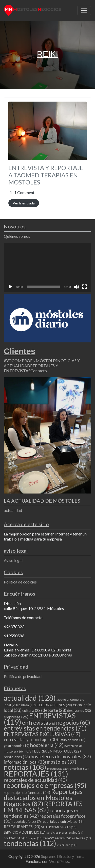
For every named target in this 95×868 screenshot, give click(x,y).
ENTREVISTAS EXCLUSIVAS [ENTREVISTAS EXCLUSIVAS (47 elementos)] (42, 734)
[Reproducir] (10, 287)
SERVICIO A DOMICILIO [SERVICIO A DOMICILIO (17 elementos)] (25, 832)
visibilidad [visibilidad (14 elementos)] (67, 845)
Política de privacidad (23, 676)
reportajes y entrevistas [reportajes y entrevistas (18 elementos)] (63, 822)
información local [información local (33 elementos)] (25, 762)
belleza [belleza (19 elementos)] (27, 705)
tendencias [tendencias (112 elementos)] (30, 843)
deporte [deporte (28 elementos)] (54, 710)
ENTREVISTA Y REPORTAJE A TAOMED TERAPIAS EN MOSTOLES (46, 175)
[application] (48, 267)
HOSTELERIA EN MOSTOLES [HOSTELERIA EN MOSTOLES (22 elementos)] (52, 751)
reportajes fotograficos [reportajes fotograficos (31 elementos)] (45, 819)
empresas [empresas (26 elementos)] (16, 717)
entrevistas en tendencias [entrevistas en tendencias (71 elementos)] (45, 728)
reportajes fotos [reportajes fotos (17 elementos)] (27, 822)
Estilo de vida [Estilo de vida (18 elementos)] (72, 740)
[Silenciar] (77, 287)
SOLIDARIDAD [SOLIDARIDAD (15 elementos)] (16, 838)
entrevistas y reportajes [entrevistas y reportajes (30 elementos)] (31, 740)
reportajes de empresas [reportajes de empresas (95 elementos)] (45, 785)
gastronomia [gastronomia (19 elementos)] (17, 746)
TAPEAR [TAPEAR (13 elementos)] (83, 838)
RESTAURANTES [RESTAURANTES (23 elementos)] (22, 827)
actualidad (13, 510)
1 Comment (24, 192)
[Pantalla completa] (85, 287)
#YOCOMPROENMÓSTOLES (31, 360)
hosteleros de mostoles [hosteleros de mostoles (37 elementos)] (61, 756)
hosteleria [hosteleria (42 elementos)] (47, 745)
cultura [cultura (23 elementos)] (32, 710)
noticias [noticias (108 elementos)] (25, 767)
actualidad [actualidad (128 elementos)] (30, 698)
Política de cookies (20, 582)
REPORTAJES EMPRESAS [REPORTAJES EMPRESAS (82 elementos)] (43, 807)
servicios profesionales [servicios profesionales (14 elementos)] (65, 832)
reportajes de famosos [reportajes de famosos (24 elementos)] (27, 792)
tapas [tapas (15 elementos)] (36, 838)
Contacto (39, 371)
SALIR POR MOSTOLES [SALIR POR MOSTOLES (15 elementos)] (59, 827)
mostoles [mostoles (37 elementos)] (62, 762)
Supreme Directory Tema (63, 856)
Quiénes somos (17, 236)
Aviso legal (13, 560)
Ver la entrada (24, 203)
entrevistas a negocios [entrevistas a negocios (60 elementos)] (56, 722)
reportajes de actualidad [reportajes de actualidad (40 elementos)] (35, 780)
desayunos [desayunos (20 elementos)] (79, 710)
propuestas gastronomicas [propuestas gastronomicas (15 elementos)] (68, 769)
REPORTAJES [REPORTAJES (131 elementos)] (36, 774)
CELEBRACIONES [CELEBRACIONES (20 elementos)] (54, 705)
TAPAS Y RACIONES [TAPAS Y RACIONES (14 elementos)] (59, 838)
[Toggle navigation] (84, 11)
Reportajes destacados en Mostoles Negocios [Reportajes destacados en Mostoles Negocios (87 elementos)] (43, 797)
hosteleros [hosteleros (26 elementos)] (17, 757)
